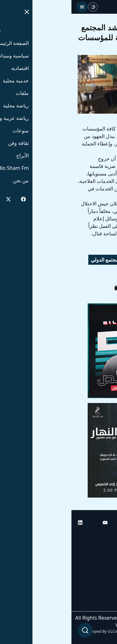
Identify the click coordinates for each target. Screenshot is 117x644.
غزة (65, 273)
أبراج (106, 553)
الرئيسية (102, 535)
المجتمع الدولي (35, 260)
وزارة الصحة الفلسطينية (83, 260)
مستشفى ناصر (93, 273)
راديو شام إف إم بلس (89, 587)
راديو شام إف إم (94, 570)
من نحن (103, 605)
